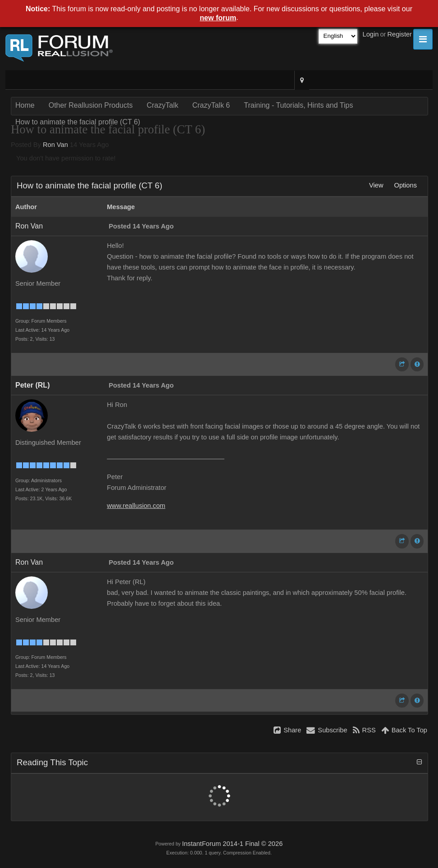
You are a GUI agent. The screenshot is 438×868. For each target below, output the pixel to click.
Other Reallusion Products (91, 105)
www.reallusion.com (136, 506)
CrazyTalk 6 (211, 105)
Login (371, 34)
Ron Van (55, 145)
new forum (218, 18)
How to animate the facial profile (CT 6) (78, 122)
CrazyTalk (162, 105)
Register (399, 34)
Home (25, 105)
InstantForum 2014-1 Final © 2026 (232, 844)
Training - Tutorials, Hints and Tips (298, 105)
